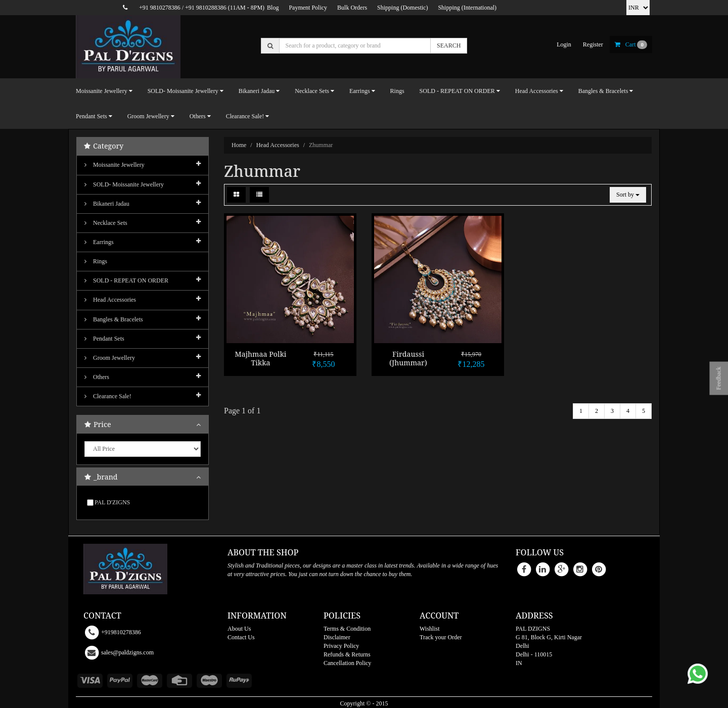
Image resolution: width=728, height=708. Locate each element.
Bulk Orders (352, 8)
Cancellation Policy (347, 663)
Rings (397, 91)
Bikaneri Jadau (107, 204)
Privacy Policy (341, 646)
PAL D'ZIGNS (112, 502)
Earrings (99, 242)
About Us (239, 629)
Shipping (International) (467, 8)
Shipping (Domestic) (402, 8)
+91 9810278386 (160, 8)
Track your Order (441, 637)
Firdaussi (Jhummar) (408, 358)
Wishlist (430, 629)
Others (97, 377)
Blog (273, 8)
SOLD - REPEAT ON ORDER (126, 280)
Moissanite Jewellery (115, 165)
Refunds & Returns (347, 654)
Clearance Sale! (108, 396)
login (564, 44)
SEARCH (449, 45)
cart (631, 44)
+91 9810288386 (206, 8)
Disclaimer (337, 637)
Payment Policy (308, 8)
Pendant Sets (104, 339)
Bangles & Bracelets (114, 319)
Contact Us (241, 637)
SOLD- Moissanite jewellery (124, 184)
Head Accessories (278, 145)
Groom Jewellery (110, 358)
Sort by (628, 195)
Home (239, 145)
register (593, 44)
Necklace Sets (106, 223)
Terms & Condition (347, 629)
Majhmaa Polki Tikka (261, 358)
